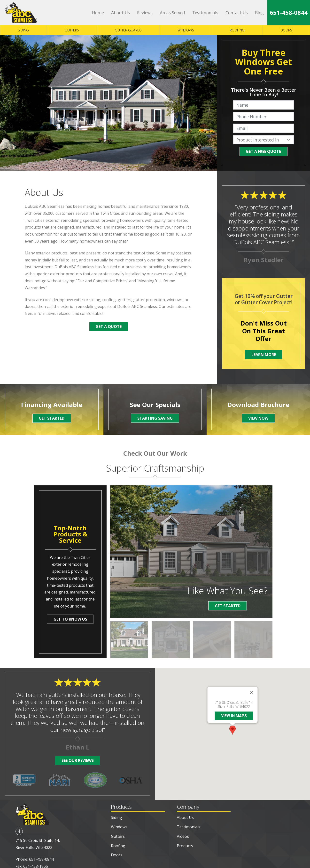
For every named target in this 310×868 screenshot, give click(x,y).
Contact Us (237, 13)
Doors (286, 30)
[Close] (252, 684)
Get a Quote (109, 326)
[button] (232, 722)
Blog (259, 13)
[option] (129, 640)
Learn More (264, 355)
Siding (23, 30)
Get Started (228, 606)
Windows (186, 30)
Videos (183, 820)
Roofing (237, 30)
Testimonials (205, 13)
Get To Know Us (70, 619)
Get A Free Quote (263, 151)
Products (185, 830)
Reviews (145, 13)
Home (98, 13)
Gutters (72, 30)
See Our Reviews (78, 760)
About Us (120, 13)
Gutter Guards (128, 30)
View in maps (234, 708)
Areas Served (172, 13)
